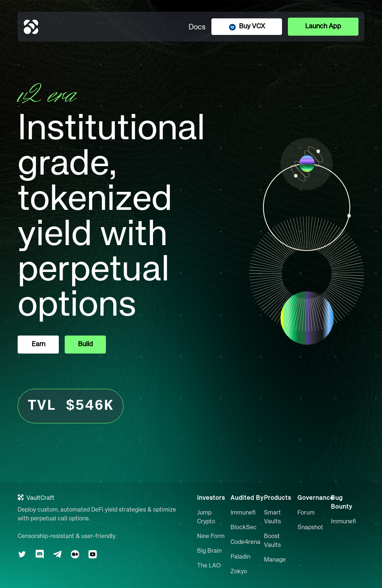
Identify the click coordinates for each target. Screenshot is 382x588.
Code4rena (245, 542)
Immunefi (243, 513)
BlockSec (244, 528)
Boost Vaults (272, 541)
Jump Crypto (206, 517)
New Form (211, 537)
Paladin (240, 557)
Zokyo (239, 572)
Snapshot (310, 528)
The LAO (209, 566)
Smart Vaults (272, 517)
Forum (306, 513)
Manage (275, 560)
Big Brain (209, 551)
